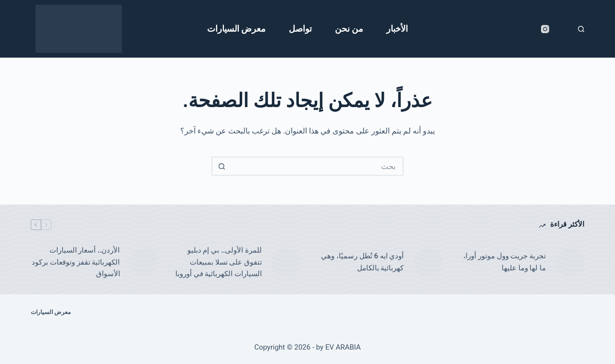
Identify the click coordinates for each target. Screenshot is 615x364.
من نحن (349, 29)
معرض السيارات (236, 29)
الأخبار (397, 29)
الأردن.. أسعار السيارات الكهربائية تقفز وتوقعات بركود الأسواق (76, 262)
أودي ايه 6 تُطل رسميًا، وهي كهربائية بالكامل (362, 262)
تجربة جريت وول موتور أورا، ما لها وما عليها (504, 262)
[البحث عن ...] (317, 166)
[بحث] (581, 29)
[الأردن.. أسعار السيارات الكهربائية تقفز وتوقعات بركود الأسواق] (144, 262)
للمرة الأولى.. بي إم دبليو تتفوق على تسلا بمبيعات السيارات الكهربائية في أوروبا (219, 262)
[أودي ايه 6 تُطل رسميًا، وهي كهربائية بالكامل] (428, 262)
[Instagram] (545, 29)
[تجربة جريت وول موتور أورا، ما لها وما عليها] (570, 262)
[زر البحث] (221, 166)
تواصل (300, 29)
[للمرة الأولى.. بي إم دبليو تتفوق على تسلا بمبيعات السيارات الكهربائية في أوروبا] (286, 262)
